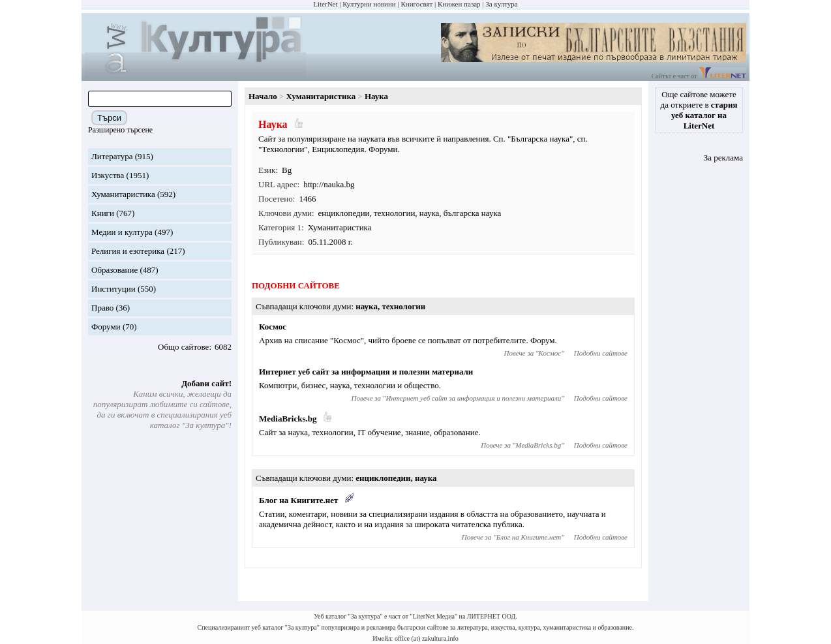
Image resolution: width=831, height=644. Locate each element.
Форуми (106, 327)
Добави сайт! (206, 383)
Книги (103, 213)
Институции (113, 289)
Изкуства (108, 175)
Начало (263, 96)
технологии (394, 213)
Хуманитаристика (123, 194)
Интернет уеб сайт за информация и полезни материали (366, 372)
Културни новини (369, 4)
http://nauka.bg (329, 184)
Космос (273, 327)
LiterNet (325, 4)
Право (102, 308)
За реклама (723, 158)
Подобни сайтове (601, 353)
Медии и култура (122, 232)
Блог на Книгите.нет (298, 500)
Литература (112, 156)
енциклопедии (344, 213)
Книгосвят (416, 4)
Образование (114, 270)
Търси (109, 118)
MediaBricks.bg (288, 419)
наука (429, 213)
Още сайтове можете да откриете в (699, 110)
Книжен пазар (459, 4)
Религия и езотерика (128, 251)
